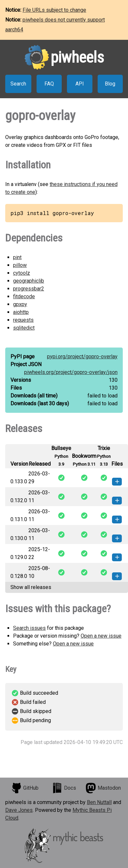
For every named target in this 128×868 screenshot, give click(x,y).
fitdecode (24, 296)
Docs (64, 788)
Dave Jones (19, 810)
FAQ (49, 84)
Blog (110, 84)
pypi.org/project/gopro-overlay (82, 356)
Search (18, 84)
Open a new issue (101, 636)
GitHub (25, 788)
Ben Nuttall (99, 802)
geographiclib (29, 281)
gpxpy (20, 304)
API (80, 84)
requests (23, 320)
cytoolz (22, 273)
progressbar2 (29, 289)
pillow (20, 265)
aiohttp (21, 312)
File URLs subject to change (54, 10)
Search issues (29, 628)
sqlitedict (24, 328)
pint (17, 257)
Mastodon (103, 788)
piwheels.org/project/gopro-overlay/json (71, 372)
